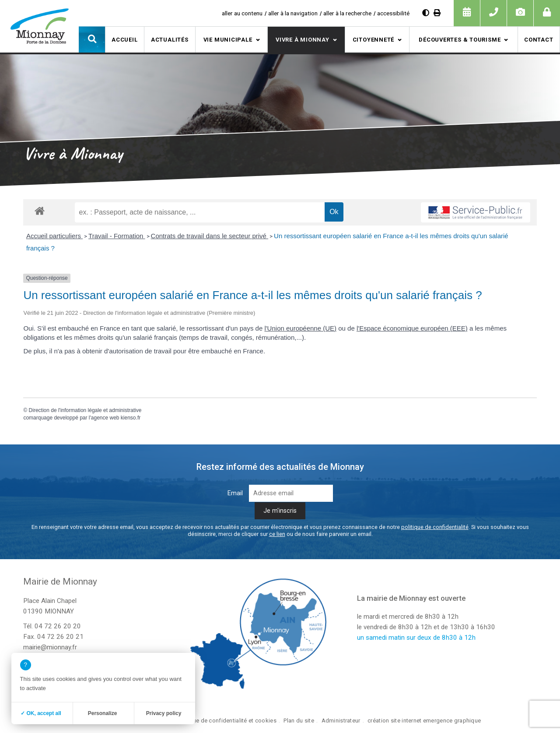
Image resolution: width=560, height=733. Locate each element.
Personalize (103, 713)
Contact (539, 40)
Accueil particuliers (54, 236)
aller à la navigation (293, 13)
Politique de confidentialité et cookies (226, 721)
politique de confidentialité (435, 527)
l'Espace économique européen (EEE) (412, 328)
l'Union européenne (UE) (300, 328)
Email (235, 493)
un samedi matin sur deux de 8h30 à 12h (416, 638)
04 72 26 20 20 (58, 626)
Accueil (124, 40)
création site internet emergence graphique (424, 721)
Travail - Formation (117, 236)
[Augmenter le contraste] (426, 13)
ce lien (277, 534)
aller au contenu (242, 13)
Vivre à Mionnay (303, 40)
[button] (92, 39)
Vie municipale (228, 40)
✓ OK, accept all (41, 713)
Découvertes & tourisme (460, 40)
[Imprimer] (437, 13)
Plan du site (299, 721)
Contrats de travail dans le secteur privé (210, 236)
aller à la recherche (347, 13)
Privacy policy (164, 713)
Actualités (170, 40)
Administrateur (341, 721)
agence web (105, 418)
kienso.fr (131, 418)
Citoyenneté (374, 40)
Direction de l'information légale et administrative (85, 410)
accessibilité (393, 13)
